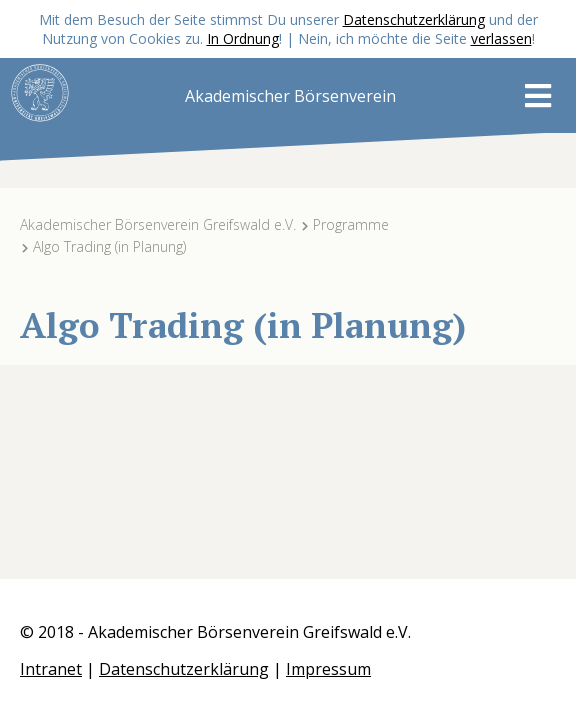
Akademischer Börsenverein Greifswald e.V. (158, 224)
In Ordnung (243, 38)
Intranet (51, 669)
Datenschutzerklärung (414, 19)
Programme (351, 224)
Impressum (328, 669)
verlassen (501, 38)
